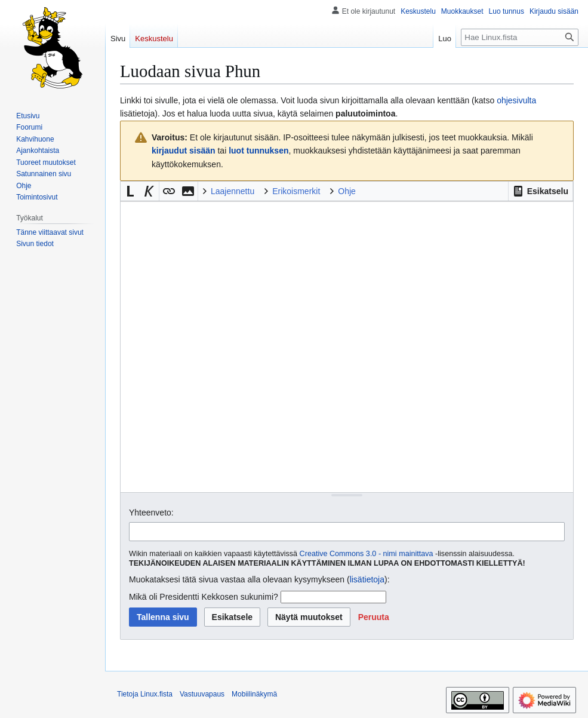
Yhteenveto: (151, 513)
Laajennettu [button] (233, 191)
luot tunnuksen (258, 151)
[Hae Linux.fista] (520, 37)
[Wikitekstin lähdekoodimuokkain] (347, 347)
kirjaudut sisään (184, 151)
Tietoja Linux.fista (145, 694)
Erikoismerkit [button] (296, 191)
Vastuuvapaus (202, 694)
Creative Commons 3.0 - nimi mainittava (367, 554)
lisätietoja (367, 579)
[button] (541, 191)
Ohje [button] (347, 191)
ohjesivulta (516, 100)
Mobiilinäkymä (254, 694)
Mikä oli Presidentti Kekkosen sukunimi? (204, 597)
